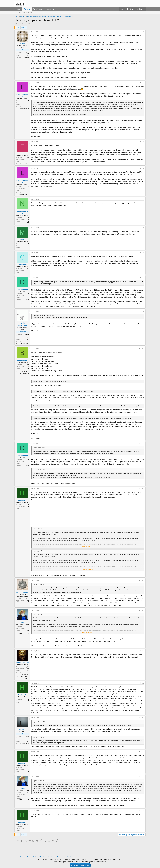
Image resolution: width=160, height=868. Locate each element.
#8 (144, 277)
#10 (143, 348)
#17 (143, 718)
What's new (38, 9)
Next (23, 27)
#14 (143, 610)
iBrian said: (36, 529)
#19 (143, 776)
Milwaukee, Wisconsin (22, 343)
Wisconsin (26, 163)
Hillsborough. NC (24, 634)
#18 (143, 752)
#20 (143, 811)
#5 (144, 199)
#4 (144, 168)
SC (28, 223)
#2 (144, 83)
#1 (144, 32)
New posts (18, 13)
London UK (26, 744)
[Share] (141, 32)
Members (50, 9)
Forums (27, 9)
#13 (143, 580)
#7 (144, 253)
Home (18, 9)
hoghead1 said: (38, 585)
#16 (143, 683)
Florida (27, 299)
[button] (44, 9)
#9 (144, 311)
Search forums (28, 13)
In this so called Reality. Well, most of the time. (23, 676)
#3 (144, 142)
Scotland (26, 58)
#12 (143, 489)
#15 (143, 651)
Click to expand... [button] (88, 547)
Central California (24, 108)
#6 (144, 228)
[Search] (140, 9)
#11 (143, 443)
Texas (27, 604)
